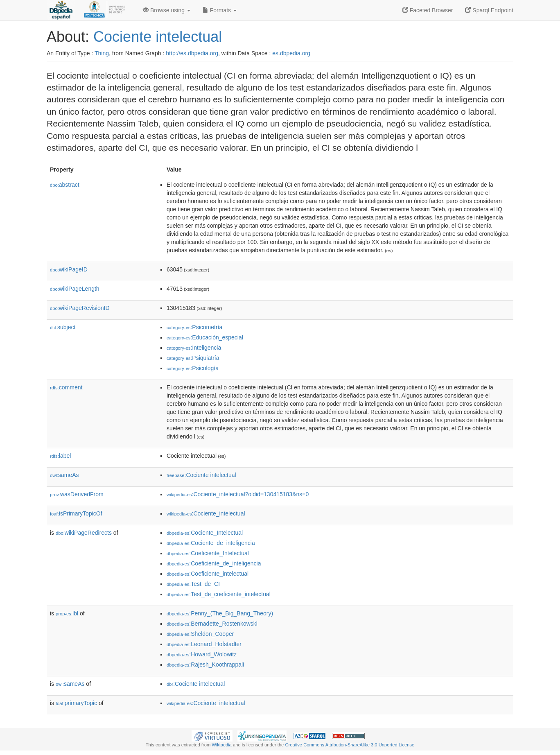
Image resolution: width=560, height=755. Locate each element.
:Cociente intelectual (201, 475)
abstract (65, 185)
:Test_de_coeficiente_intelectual (219, 594)
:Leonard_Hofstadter (204, 644)
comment (66, 387)
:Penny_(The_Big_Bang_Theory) (220, 613)
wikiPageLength (75, 289)
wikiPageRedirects (84, 533)
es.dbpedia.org (291, 53)
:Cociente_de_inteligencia (211, 543)
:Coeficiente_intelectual (208, 574)
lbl (67, 613)
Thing (102, 53)
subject (63, 327)
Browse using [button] (167, 10)
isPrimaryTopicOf (76, 513)
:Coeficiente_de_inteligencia (214, 563)
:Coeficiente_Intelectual (208, 553)
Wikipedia (222, 745)
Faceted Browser (428, 10)
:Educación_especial (205, 337)
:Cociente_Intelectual (205, 533)
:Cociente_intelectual (206, 513)
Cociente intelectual (158, 37)
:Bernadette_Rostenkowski (212, 624)
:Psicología (193, 368)
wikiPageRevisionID (80, 308)
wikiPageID (69, 269)
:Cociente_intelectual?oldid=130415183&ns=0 (238, 494)
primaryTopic (76, 703)
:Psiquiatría (193, 358)
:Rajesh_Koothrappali (205, 665)
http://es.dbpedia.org (192, 53)
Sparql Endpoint (489, 10)
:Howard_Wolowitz (202, 654)
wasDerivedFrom (77, 494)
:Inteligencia (194, 348)
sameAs (64, 475)
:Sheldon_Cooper (200, 634)
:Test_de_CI (193, 584)
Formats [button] (220, 10)
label (60, 456)
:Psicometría (194, 327)
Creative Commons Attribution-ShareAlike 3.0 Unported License (350, 745)
